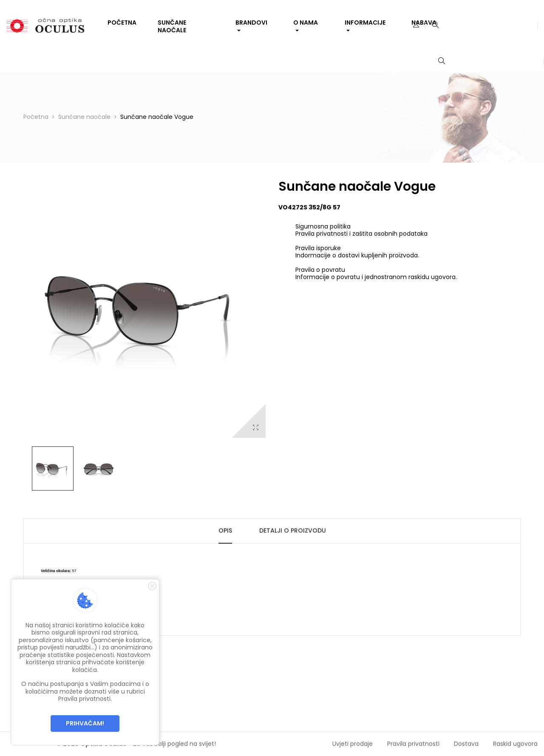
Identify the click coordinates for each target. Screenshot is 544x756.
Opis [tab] (225, 530)
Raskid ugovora (515, 744)
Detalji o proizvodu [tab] (293, 530)
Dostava (466, 744)
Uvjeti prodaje (353, 744)
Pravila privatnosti (413, 744)
